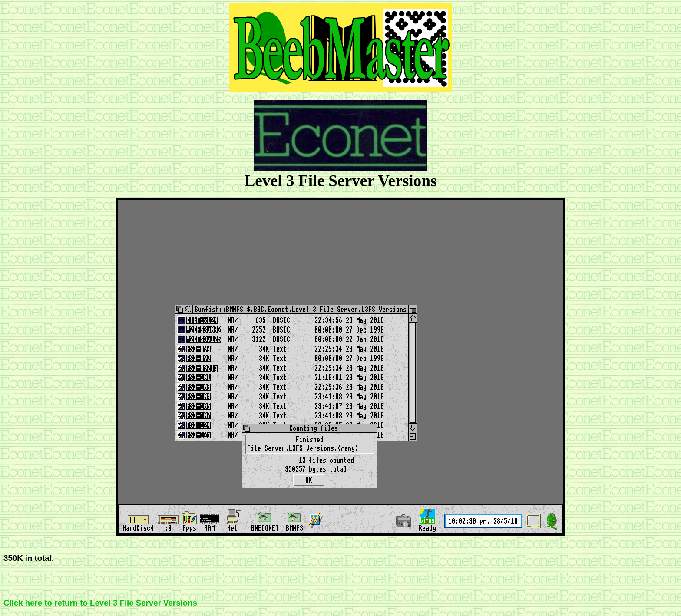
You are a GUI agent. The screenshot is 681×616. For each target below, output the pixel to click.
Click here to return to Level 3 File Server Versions (100, 603)
